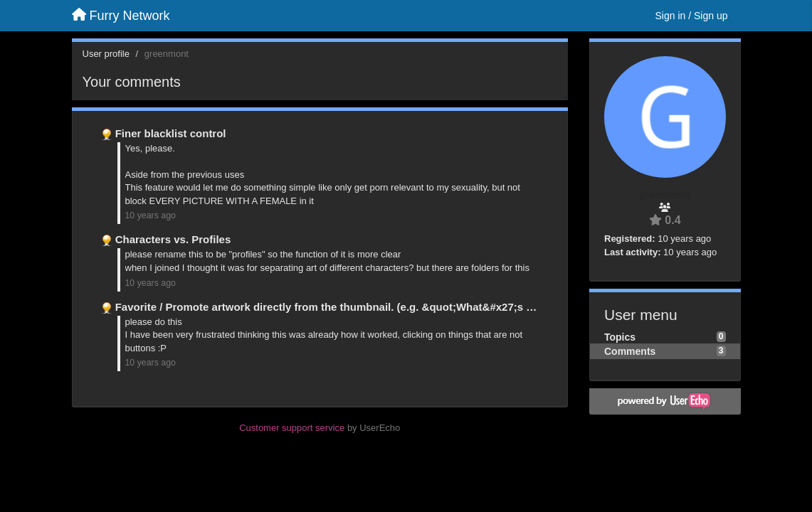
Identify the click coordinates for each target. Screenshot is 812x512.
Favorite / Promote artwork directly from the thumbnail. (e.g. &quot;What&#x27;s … (326, 307)
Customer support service (292, 428)
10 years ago (151, 215)
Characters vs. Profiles (173, 239)
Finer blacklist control (171, 133)
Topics (620, 337)
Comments (630, 351)
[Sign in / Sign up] (692, 16)
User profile (106, 54)
